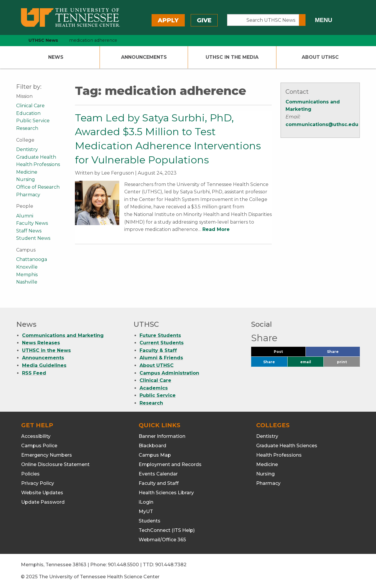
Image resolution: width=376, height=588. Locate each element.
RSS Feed (34, 373)
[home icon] (15, 40)
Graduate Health (36, 157)
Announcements (144, 57)
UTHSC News (43, 40)
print (342, 362)
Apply (168, 20)
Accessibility (36, 436)
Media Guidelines (44, 365)
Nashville (27, 282)
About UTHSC (320, 57)
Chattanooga (32, 259)
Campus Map (155, 455)
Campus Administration (169, 373)
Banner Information (162, 436)
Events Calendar (158, 474)
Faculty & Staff (158, 350)
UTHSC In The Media (232, 57)
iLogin (146, 502)
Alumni (25, 216)
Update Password (43, 502)
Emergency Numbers (47, 455)
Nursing (26, 179)
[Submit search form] (302, 20)
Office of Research (38, 187)
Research (27, 128)
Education (28, 113)
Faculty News (32, 223)
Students (150, 521)
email (306, 362)
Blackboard (152, 446)
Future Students (160, 335)
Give (204, 20)
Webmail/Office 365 (162, 540)
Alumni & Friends (161, 358)
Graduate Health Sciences (287, 446)
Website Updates (42, 493)
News (56, 57)
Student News (33, 238)
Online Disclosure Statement (55, 464)
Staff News (29, 231)
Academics (154, 388)
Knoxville (27, 267)
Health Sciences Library (166, 493)
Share (343, 353)
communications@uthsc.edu (322, 124)
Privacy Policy (38, 483)
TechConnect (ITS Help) (167, 530)
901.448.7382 (171, 565)
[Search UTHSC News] (263, 20)
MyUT (146, 511)
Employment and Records (170, 464)
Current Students (162, 343)
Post (285, 353)
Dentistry (27, 149)
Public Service (33, 121)
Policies (30, 474)
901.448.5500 (123, 565)
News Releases (41, 343)
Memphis (27, 275)
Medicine (27, 172)
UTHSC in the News (46, 350)
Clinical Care (30, 106)
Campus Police (39, 446)
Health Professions (38, 164)
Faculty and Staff (159, 483)
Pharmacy (28, 195)
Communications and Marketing (63, 335)
